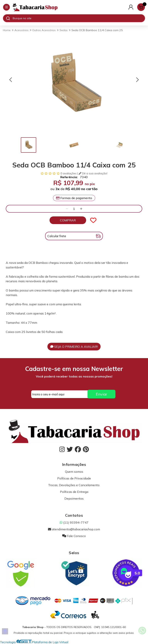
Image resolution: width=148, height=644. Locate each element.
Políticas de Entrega (74, 492)
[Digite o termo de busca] (79, 18)
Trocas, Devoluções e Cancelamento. (74, 485)
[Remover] (67, 209)
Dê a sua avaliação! (93, 173)
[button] (11, 80)
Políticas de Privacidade (74, 478)
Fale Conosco (74, 536)
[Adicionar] (81, 209)
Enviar (101, 394)
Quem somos (74, 472)
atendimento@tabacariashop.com (74, 529)
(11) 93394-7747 (74, 522)
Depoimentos (74, 498)
